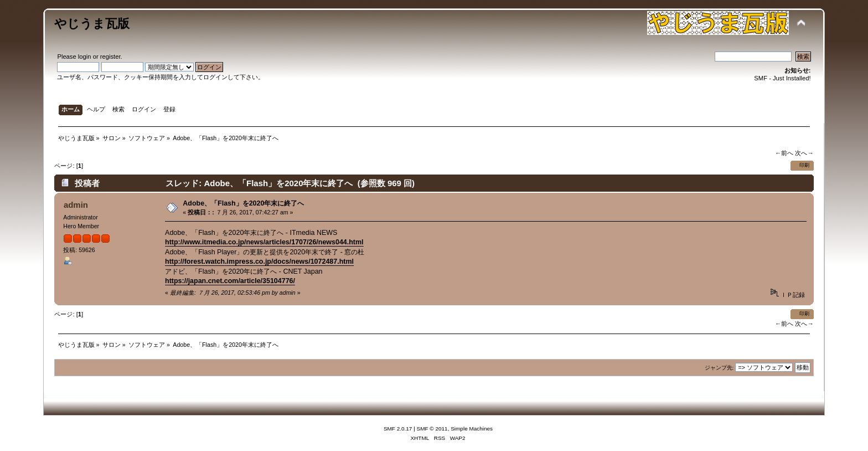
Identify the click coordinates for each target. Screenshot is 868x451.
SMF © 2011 (432, 429)
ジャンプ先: (719, 368)
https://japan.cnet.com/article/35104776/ (230, 281)
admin (76, 205)
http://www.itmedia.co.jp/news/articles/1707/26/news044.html (264, 242)
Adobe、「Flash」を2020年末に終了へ (243, 203)
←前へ (784, 153)
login (85, 57)
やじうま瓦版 (92, 24)
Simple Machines (472, 429)
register (110, 57)
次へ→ (804, 153)
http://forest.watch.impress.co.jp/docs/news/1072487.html (259, 262)
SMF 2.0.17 (398, 429)
